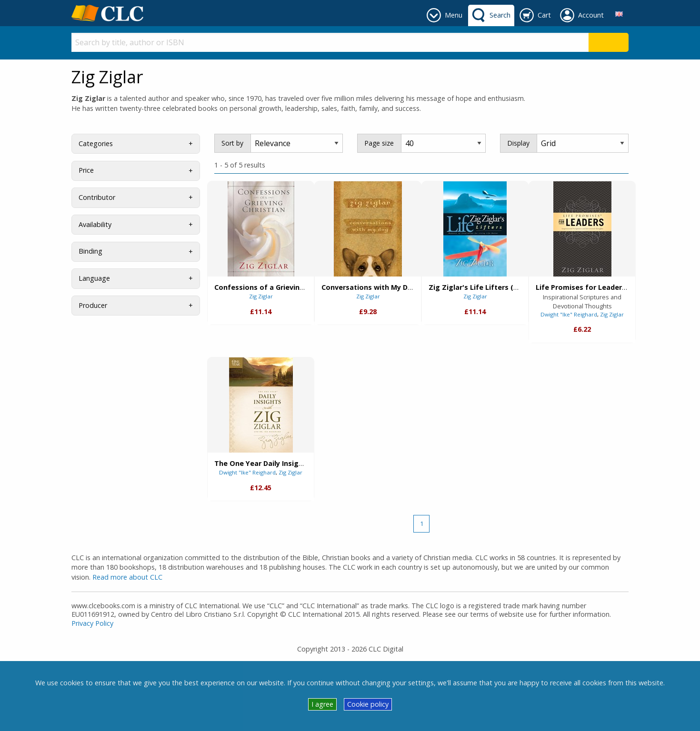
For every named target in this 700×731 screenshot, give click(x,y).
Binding (90, 251)
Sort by (232, 143)
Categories (96, 143)
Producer (93, 305)
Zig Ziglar (261, 296)
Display (518, 143)
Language (94, 278)
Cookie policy (368, 704)
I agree (322, 704)
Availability (95, 224)
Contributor (97, 197)
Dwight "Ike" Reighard (569, 314)
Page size (379, 143)
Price (86, 170)
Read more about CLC (127, 577)
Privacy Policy (92, 623)
